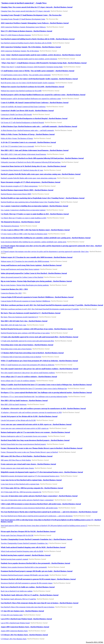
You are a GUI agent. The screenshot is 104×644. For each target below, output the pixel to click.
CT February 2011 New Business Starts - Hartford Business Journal (24, 635)
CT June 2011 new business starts (12, 615)
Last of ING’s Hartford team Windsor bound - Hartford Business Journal (26, 619)
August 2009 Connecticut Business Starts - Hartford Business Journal (25, 627)
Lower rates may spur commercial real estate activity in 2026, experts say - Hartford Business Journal (36, 424)
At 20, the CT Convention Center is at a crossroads (17, 146)
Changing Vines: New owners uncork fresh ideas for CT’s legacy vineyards (25, 11)
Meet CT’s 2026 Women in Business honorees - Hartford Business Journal (26, 31)
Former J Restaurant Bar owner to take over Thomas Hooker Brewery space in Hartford (29, 452)
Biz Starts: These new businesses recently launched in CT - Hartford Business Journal (31, 313)
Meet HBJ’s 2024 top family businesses (14, 404)
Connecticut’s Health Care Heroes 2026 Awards (16, 114)
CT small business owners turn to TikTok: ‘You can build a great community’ (26, 75)
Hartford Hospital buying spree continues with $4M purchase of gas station (25, 333)
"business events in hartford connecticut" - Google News (24, 3)
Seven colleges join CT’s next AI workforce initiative (18, 381)
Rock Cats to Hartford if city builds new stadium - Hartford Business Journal (28, 587)
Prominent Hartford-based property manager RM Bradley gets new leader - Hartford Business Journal (37, 571)
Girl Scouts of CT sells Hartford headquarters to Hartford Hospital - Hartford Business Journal (34, 118)
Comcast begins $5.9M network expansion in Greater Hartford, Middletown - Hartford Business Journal (37, 297)
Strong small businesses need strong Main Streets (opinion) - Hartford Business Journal (31, 265)
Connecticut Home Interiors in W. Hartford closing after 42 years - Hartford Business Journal (33, 166)
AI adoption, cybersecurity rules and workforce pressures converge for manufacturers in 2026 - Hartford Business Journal (43, 408)
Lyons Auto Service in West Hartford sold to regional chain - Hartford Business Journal (31, 480)
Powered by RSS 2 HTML (95, 642)
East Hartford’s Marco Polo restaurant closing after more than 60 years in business (28, 607)
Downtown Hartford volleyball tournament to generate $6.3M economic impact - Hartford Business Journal (38, 579)
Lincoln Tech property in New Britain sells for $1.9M (18, 420)
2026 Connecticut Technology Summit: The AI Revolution (20, 51)
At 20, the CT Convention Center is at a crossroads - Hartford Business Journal (28, 142)
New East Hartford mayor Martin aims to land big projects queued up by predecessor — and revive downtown (37, 516)
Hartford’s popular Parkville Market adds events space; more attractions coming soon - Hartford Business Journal (41, 174)
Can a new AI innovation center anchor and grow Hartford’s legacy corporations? (27, 500)
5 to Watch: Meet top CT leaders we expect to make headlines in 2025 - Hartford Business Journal (35, 214)
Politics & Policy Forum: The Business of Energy (17, 138)
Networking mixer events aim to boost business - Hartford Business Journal (27, 345)
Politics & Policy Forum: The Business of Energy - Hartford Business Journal (28, 134)
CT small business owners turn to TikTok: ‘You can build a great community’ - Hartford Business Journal (37, 71)
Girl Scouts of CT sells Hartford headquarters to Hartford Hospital (22, 122)
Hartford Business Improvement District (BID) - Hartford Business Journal (27, 190)
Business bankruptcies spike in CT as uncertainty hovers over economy (24, 436)
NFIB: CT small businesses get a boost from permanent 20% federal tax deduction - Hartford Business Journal (39, 361)
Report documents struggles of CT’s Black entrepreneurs (19, 186)
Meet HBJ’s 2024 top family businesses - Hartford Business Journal (24, 400)
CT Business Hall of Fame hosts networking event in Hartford (21, 357)
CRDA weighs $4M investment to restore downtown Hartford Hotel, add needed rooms (29, 508)
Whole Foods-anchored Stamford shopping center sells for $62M (22, 551)
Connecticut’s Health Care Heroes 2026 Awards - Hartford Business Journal (27, 111)
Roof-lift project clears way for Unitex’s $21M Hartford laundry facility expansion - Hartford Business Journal (39, 79)
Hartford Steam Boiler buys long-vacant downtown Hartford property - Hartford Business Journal (35, 440)
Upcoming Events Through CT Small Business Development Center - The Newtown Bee (31, 15)
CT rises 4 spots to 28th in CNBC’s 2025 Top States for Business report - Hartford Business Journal (35, 230)
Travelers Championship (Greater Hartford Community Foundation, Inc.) (25, 543)
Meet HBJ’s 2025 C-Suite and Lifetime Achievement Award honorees (23, 154)
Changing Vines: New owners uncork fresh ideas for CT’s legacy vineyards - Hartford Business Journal (37, 7)
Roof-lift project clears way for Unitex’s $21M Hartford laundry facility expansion (28, 83)
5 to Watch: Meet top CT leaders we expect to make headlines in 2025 (24, 218)
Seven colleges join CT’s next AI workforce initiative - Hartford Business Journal (29, 377)
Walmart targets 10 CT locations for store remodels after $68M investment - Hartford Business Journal (37, 257)
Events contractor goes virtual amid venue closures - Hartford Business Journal (28, 464)
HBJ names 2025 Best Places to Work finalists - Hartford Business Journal (27, 456)
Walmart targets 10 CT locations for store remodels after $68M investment (25, 261)
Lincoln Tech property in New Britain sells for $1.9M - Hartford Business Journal (29, 416)
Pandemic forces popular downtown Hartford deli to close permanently (24, 567)
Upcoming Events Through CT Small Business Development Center (23, 19)
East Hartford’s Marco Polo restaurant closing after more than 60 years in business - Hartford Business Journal (40, 603)
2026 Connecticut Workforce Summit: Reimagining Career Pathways (23, 27)
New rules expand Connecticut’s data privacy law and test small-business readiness (28, 373)
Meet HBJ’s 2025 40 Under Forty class (14, 325)
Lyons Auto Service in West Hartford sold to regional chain (20, 484)
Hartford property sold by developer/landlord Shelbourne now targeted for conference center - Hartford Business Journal (43, 95)
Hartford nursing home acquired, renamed (14, 559)
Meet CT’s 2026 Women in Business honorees (16, 35)
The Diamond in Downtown (10, 226)
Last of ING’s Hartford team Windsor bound (15, 623)
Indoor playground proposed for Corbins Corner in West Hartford (22, 277)
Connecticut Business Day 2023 (11, 293)
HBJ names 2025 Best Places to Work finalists (16, 460)
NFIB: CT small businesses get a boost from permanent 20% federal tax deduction (28, 365)
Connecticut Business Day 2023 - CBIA (14, 289)
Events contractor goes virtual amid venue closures (17, 468)
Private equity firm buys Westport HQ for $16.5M (17, 535)
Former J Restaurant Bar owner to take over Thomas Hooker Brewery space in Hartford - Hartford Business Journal (42, 448)
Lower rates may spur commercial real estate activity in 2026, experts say (25, 428)
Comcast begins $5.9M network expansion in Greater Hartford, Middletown (26, 301)
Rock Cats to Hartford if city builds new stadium (17, 591)
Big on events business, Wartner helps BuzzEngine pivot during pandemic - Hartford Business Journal (36, 281)
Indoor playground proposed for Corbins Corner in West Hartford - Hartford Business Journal (34, 273)
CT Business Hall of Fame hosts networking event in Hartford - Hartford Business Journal (32, 353)
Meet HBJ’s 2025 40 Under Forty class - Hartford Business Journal (24, 321)
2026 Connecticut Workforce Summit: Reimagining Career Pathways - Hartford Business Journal (35, 23)
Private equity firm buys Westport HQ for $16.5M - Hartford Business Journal (28, 531)
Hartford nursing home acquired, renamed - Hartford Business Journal (26, 555)
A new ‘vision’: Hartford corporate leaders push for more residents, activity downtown (29, 59)
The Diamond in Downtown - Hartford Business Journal (20, 222)
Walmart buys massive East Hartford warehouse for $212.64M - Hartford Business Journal (32, 87)
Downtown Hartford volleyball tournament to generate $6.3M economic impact (27, 583)
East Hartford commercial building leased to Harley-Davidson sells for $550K (26, 43)
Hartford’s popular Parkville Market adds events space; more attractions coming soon (29, 178)
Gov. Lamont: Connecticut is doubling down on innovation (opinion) (23, 210)
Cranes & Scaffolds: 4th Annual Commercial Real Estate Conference (23, 107)
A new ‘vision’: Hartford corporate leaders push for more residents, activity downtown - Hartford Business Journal (41, 55)
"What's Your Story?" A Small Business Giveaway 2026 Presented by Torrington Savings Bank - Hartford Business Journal (44, 63)
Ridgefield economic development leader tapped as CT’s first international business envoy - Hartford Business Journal (42, 472)
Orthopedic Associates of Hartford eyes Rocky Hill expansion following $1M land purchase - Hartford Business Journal (42, 158)
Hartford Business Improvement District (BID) (16, 194)
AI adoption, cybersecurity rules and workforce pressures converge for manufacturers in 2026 (31, 412)
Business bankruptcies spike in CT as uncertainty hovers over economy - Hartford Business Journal (35, 432)
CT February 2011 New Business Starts (14, 639)
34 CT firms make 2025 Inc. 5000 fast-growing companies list (21, 492)
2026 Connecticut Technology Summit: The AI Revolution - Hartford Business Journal (31, 47)
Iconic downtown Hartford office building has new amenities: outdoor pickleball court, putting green (34, 242)
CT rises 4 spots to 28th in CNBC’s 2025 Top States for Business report (24, 234)
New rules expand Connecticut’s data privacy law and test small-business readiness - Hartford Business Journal (39, 369)
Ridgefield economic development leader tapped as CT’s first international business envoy (30, 476)
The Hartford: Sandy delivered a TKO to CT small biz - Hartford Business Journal (30, 595)
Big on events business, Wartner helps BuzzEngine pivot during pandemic (25, 285)
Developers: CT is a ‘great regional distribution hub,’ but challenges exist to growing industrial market (34, 397)
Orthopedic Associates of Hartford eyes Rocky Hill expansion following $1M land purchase (31, 162)
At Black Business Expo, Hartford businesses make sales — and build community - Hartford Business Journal (39, 126)
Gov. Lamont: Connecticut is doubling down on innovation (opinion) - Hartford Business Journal (34, 206)
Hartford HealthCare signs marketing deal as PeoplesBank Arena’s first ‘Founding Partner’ (30, 202)
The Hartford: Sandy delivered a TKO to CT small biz (18, 599)
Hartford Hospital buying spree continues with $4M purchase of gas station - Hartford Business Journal (37, 329)
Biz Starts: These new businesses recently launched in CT (20, 317)
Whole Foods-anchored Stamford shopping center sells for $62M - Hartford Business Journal (33, 547)
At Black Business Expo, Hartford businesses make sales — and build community (27, 130)
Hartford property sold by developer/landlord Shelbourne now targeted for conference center (31, 99)
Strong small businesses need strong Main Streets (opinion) (20, 269)
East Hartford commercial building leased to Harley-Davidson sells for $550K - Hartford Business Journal (38, 39)
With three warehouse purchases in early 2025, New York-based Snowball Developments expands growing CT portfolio (40, 309)
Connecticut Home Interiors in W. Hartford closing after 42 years (22, 170)
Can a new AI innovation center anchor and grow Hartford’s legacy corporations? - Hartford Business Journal (39, 496)
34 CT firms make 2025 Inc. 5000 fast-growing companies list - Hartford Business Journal (32, 488)
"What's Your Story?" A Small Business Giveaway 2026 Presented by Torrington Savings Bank (32, 67)
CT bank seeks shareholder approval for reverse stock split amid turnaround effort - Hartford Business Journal (39, 337)
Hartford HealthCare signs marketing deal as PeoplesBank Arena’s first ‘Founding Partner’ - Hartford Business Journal (43, 198)
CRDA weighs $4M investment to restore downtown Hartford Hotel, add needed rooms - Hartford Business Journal (41, 504)
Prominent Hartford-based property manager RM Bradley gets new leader (25, 575)
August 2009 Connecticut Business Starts (14, 631)
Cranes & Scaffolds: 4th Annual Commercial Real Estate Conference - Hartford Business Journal (35, 103)
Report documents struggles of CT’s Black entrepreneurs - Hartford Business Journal (31, 182)
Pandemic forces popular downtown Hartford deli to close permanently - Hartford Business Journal (35, 563)
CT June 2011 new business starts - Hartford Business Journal (22, 611)
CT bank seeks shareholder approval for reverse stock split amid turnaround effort (27, 341)
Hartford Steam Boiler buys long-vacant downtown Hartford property (23, 444)
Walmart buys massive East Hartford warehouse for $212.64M (21, 91)
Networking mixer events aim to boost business (16, 349)
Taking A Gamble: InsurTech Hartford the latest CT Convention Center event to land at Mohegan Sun (34, 389)
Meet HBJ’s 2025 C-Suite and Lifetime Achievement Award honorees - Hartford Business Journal (35, 150)
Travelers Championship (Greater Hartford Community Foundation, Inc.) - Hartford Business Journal (36, 539)
